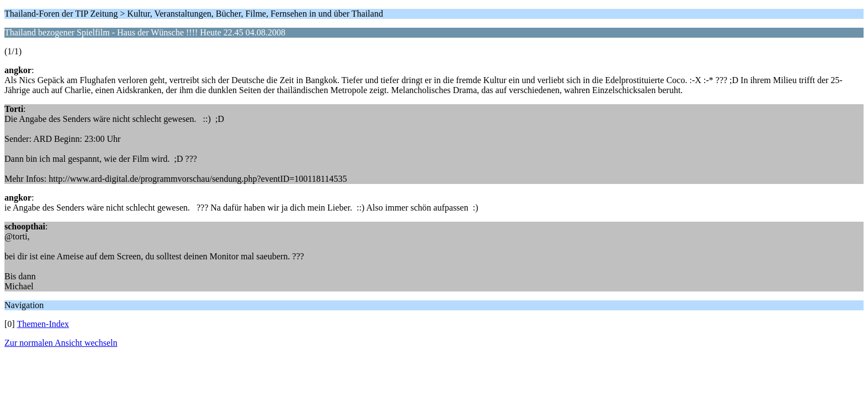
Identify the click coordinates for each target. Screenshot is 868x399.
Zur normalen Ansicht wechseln (61, 343)
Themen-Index (43, 324)
